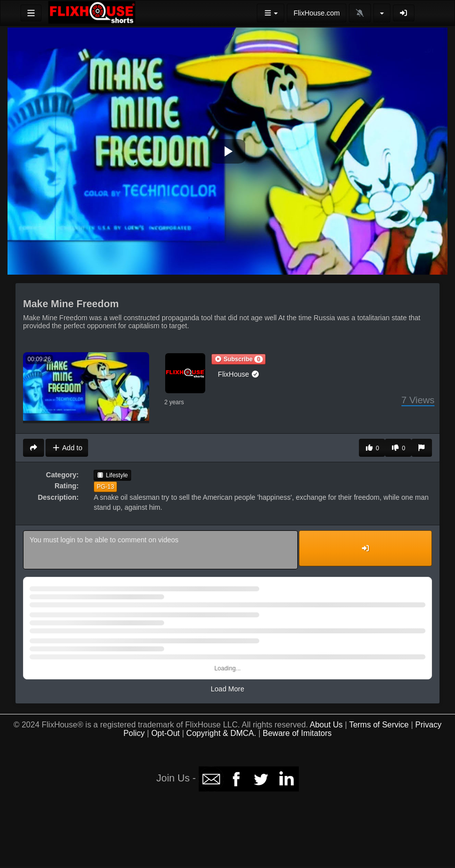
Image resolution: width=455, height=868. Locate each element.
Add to (67, 448)
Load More (227, 689)
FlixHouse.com (317, 13)
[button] (238, 359)
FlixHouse (239, 374)
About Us (326, 725)
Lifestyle (112, 475)
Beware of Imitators (297, 733)
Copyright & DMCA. (221, 733)
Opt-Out (165, 733)
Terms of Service (379, 725)
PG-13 (105, 487)
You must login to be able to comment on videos (160, 550)
